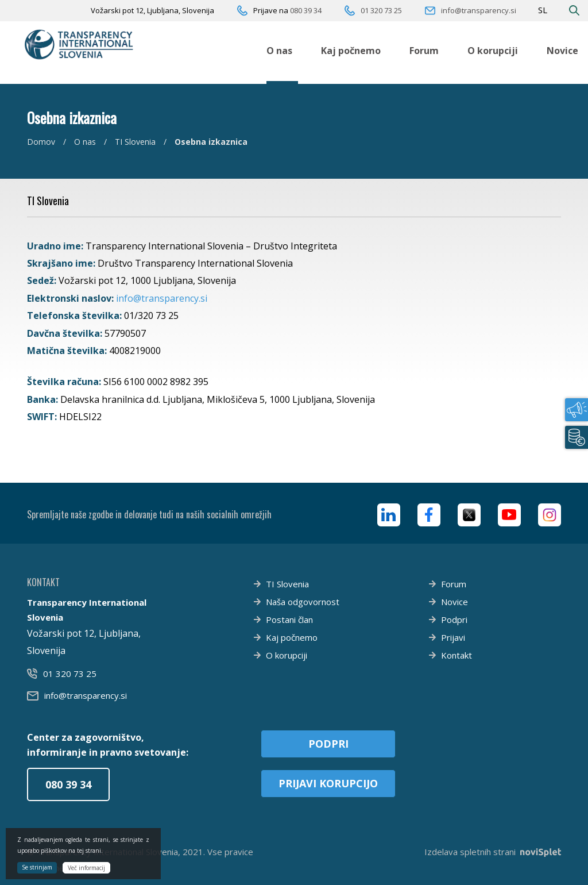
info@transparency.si (479, 10)
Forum (424, 51)
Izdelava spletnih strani (493, 852)
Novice (562, 51)
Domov (41, 142)
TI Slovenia (135, 142)
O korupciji (493, 51)
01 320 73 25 (381, 10)
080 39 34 (306, 10)
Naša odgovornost (303, 602)
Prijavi (453, 637)
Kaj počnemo (351, 51)
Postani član (289, 619)
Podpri (454, 619)
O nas (279, 51)
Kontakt (457, 655)
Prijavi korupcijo (328, 783)
